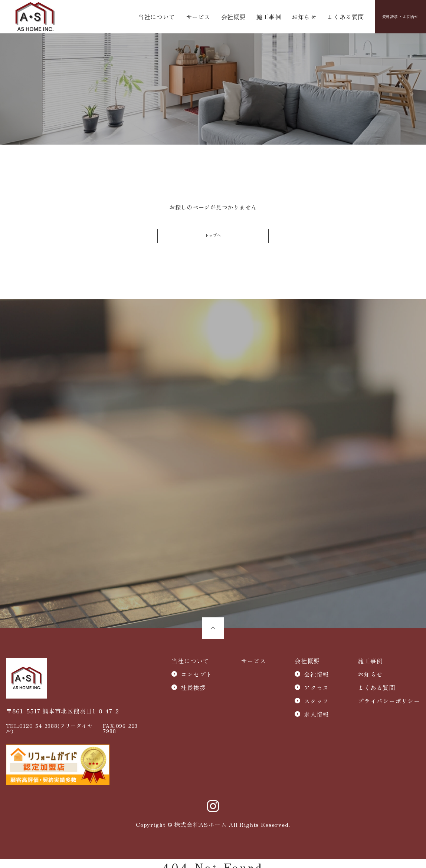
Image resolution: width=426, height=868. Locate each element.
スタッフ (316, 716)
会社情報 (316, 689)
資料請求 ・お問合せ (390, 18)
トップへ (213, 242)
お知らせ (290, 18)
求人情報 (316, 729)
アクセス (316, 703)
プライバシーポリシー (389, 716)
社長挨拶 (193, 703)
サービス (195, 18)
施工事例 (258, 18)
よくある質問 (328, 18)
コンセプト (196, 689)
